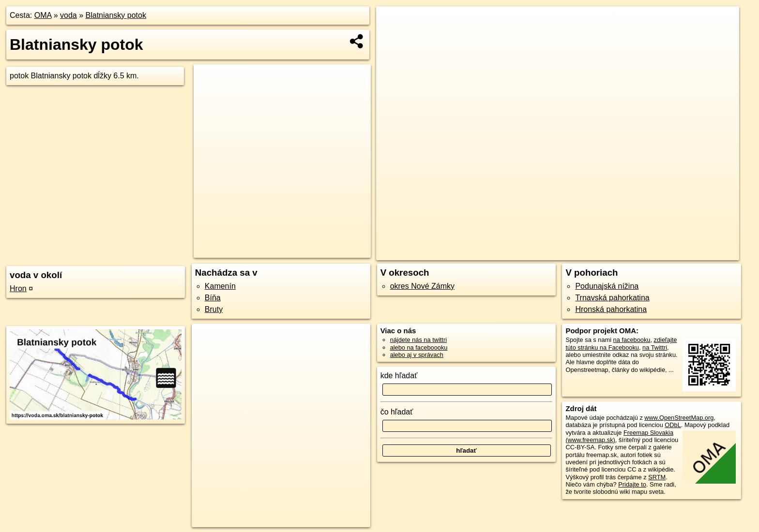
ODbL (673, 425)
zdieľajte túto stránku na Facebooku (621, 343)
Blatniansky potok (116, 15)
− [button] (393, 38)
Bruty (214, 309)
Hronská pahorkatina (611, 309)
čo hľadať (397, 412)
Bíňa (213, 298)
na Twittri (655, 347)
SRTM (657, 477)
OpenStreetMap (559, 253)
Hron (18, 288)
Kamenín (220, 286)
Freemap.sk (609, 253)
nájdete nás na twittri (418, 340)
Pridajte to (632, 484)
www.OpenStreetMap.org (679, 418)
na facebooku (632, 340)
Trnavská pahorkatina (612, 298)
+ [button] (393, 23)
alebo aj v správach (417, 355)
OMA (43, 15)
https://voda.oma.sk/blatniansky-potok (689, 253)
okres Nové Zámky (422, 286)
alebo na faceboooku (419, 347)
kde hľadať (399, 376)
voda (68, 15)
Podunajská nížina (607, 286)
